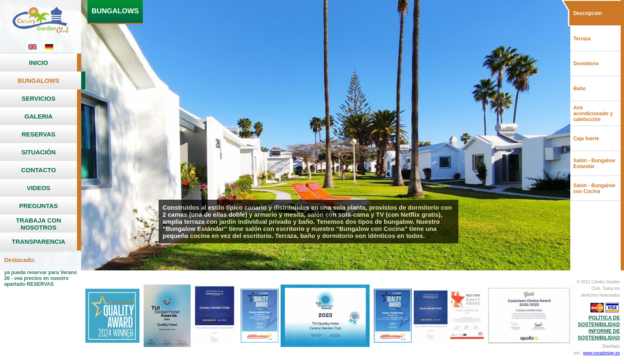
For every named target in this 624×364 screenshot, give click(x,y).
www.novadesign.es (602, 353)
